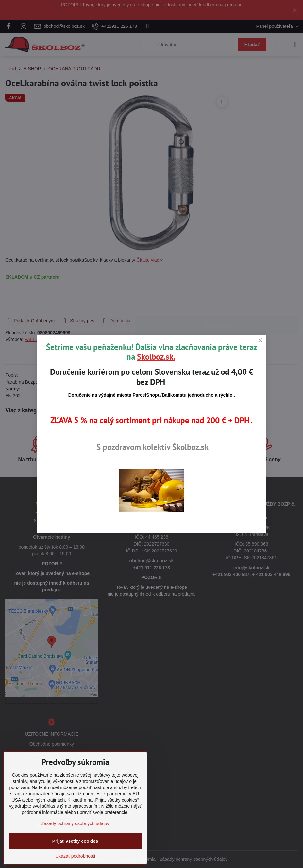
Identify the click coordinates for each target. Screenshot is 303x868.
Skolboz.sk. (156, 357)
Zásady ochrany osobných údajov (75, 823)
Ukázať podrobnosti (75, 856)
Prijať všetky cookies (75, 841)
